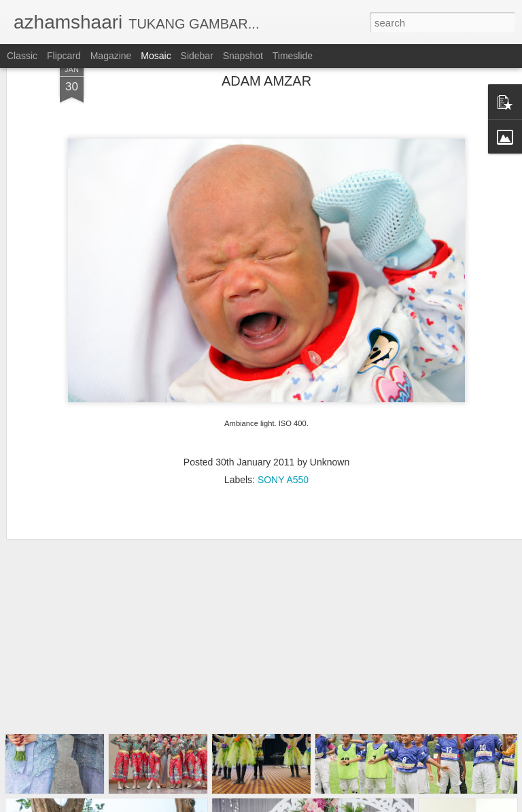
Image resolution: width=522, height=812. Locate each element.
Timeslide (293, 56)
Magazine (111, 56)
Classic (22, 56)
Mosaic (156, 56)
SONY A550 (283, 421)
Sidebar (197, 56)
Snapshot (243, 56)
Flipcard (64, 56)
